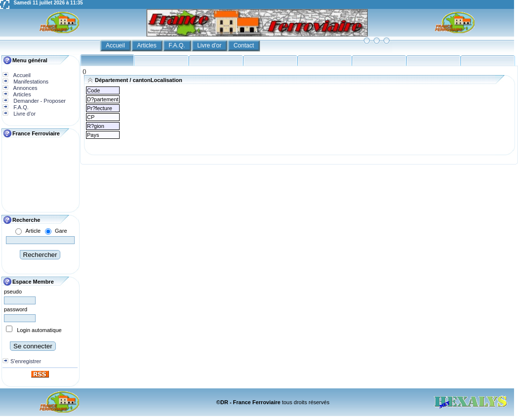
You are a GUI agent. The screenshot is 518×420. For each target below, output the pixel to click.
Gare (61, 231)
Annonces (24, 88)
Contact (244, 45)
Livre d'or (210, 45)
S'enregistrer (26, 361)
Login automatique (39, 330)
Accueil (116, 45)
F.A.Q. (178, 45)
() (84, 71)
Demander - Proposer (39, 101)
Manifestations (30, 82)
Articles (148, 45)
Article (33, 231)
